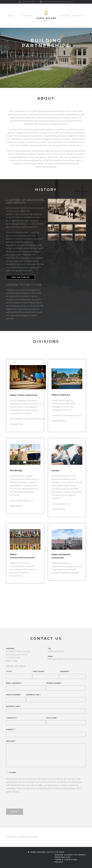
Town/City (11, 718)
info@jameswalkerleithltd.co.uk (59, 2)
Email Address (14, 683)
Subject (11, 729)
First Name (39, 671)
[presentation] (24, 802)
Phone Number (54, 683)
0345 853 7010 (16, 424)
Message (11, 741)
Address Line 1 (33, 695)
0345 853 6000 (59, 421)
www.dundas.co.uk (61, 504)
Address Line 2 (13, 706)
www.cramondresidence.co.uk (66, 415)
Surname (65, 671)
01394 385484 (16, 506)
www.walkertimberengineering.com (28, 419)
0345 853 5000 (58, 509)
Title (9, 671)
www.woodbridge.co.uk (21, 501)
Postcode (51, 718)
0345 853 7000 (28, 2)
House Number (13, 695)
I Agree (13, 772)
